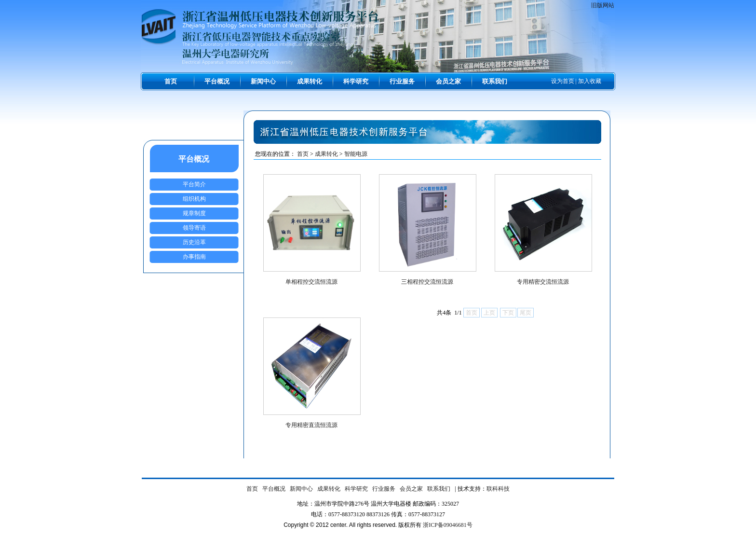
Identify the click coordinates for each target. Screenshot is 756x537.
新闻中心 (263, 81)
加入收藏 (590, 81)
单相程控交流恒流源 (311, 282)
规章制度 (194, 213)
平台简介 (194, 184)
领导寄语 (194, 228)
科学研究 (356, 81)
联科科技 (498, 489)
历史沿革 (194, 242)
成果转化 (310, 81)
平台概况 (217, 81)
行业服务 (402, 81)
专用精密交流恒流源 (543, 282)
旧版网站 (603, 5)
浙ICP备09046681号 (448, 525)
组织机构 (194, 199)
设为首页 (563, 81)
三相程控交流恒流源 (427, 282)
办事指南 (194, 257)
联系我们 (495, 81)
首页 (171, 81)
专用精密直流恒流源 (311, 425)
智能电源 (356, 154)
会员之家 (448, 81)
